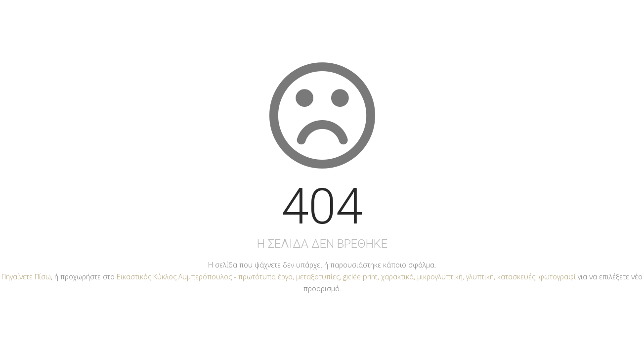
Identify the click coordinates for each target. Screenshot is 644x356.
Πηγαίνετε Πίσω (26, 277)
